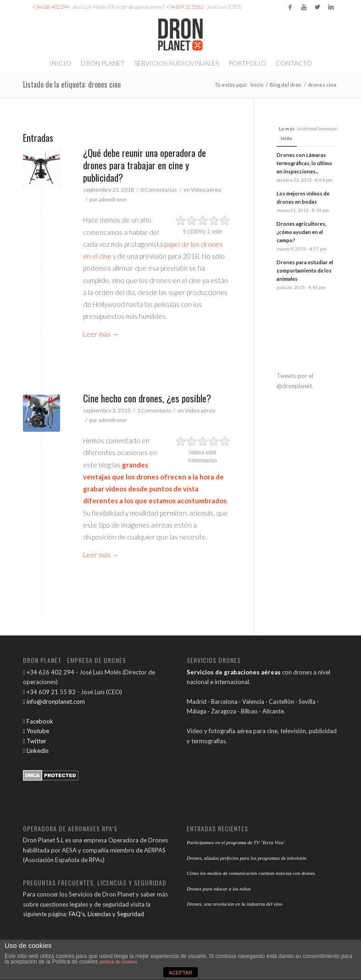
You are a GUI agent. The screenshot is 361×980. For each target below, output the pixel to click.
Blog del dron (286, 85)
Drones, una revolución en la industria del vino (234, 904)
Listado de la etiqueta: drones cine (72, 84)
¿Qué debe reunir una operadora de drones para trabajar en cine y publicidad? (144, 165)
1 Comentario (154, 410)
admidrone (112, 199)
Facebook (38, 721)
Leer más (101, 334)
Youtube (36, 731)
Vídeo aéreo (206, 190)
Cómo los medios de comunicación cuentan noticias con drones (251, 873)
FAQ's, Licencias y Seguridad (106, 914)
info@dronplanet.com (54, 702)
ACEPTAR (180, 973)
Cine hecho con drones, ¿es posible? (147, 398)
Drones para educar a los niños (219, 889)
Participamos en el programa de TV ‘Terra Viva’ (236, 842)
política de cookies (118, 962)
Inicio (257, 85)
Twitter (35, 741)
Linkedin (36, 751)
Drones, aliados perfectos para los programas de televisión (247, 858)
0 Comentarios (159, 190)
